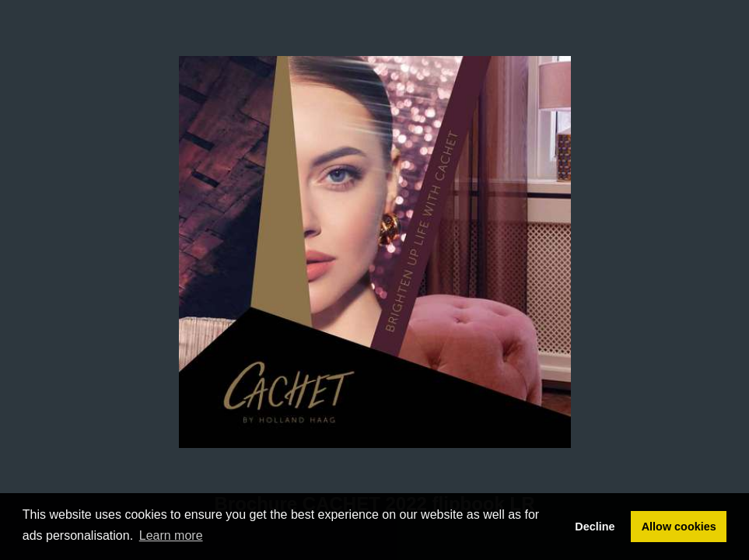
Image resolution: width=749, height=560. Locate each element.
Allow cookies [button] (679, 527)
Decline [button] (595, 527)
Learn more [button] (171, 535)
